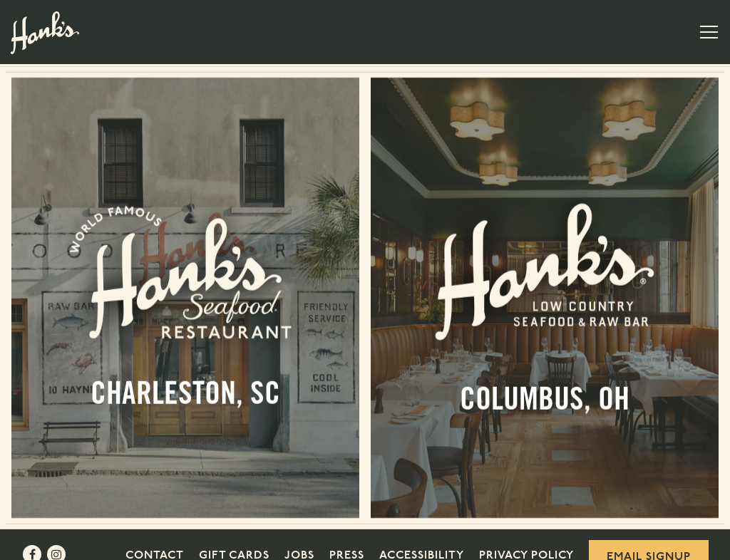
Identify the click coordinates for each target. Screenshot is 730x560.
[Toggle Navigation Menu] (709, 32)
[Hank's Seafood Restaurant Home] (45, 32)
